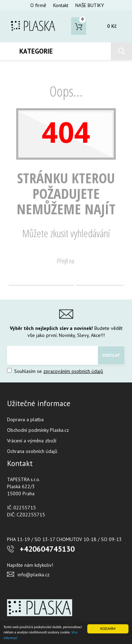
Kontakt (61, 5)
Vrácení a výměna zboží (32, 441)
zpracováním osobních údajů (73, 371)
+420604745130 (47, 549)
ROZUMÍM (108, 629)
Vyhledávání (100, 277)
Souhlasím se (55, 371)
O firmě (38, 5)
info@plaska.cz (34, 575)
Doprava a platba (25, 419)
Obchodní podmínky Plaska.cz (38, 430)
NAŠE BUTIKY (90, 5)
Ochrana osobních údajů (32, 451)
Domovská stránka (41, 277)
